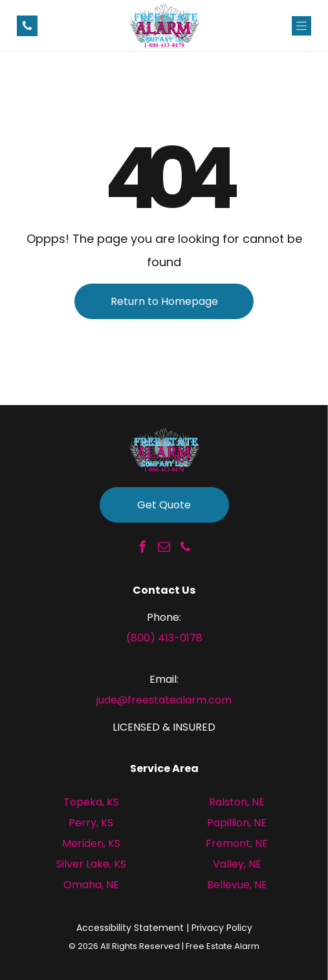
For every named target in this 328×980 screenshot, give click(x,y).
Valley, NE (237, 864)
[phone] (186, 549)
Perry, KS (91, 823)
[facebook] (143, 549)
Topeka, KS (91, 802)
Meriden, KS (91, 843)
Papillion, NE (237, 823)
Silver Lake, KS (91, 864)
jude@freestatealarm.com (164, 700)
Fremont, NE (237, 843)
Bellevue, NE (237, 885)
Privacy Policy (222, 928)
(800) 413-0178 (164, 638)
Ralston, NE (237, 802)
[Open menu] (301, 26)
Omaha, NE (91, 885)
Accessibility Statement (130, 928)
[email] (164, 549)
